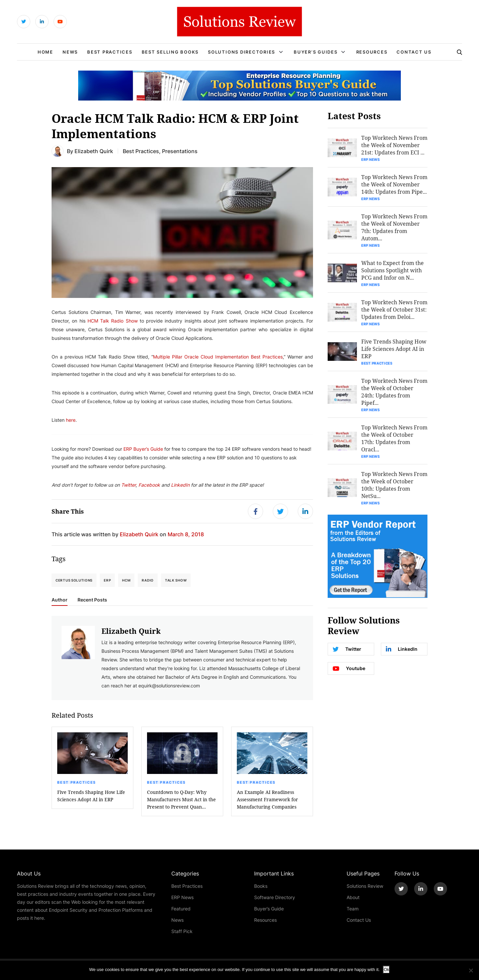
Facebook (150, 485)
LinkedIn (180, 485)
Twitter (128, 485)
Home (45, 52)
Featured (181, 909)
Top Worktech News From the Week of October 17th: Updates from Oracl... (394, 438)
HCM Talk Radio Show (113, 321)
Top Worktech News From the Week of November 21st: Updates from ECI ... (394, 145)
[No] (471, 970)
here (71, 420)
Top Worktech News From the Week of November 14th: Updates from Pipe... (394, 184)
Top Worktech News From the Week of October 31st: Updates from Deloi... (394, 309)
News (70, 52)
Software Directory (275, 897)
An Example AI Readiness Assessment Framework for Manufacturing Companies (267, 799)
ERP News (371, 159)
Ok (386, 970)
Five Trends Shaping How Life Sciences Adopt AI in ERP (91, 796)
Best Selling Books (170, 52)
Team (353, 909)
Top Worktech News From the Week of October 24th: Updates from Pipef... (394, 392)
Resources (372, 52)
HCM (126, 580)
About (353, 897)
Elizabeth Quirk (94, 151)
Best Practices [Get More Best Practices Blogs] (141, 151)
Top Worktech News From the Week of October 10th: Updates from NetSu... (394, 485)
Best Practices (110, 52)
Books (261, 886)
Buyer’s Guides (316, 52)
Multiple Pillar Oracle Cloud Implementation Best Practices (218, 357)
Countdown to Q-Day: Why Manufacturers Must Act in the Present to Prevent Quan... (181, 799)
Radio (148, 580)
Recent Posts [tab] (92, 600)
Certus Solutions (74, 580)
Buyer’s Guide (269, 909)
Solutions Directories (241, 52)
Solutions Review (365, 886)
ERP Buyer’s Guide (143, 449)
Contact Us (414, 52)
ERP (107, 580)
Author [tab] (60, 600)
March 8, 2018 (186, 534)
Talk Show (176, 580)
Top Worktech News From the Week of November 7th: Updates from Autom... (394, 227)
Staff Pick (182, 931)
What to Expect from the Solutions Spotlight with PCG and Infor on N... (393, 270)
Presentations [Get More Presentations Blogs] (180, 151)
